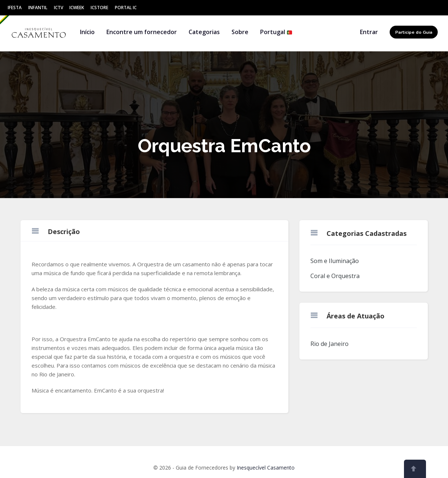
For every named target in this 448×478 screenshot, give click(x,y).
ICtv (59, 8)
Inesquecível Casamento (266, 468)
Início (87, 32)
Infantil (38, 8)
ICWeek (77, 8)
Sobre (240, 32)
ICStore (99, 8)
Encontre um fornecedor (142, 32)
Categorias (204, 32)
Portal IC (126, 8)
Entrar (369, 32)
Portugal (276, 32)
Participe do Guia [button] (414, 32)
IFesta (15, 8)
